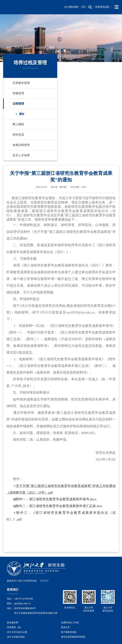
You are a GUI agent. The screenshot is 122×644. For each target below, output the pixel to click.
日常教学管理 (21, 83)
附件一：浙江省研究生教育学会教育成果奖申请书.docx (56, 499)
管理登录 (44, 581)
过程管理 (41, 48)
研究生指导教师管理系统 (73, 637)
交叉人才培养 (21, 155)
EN (84, 7)
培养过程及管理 (24, 48)
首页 (9, 48)
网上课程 (18, 124)
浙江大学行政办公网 (17, 632)
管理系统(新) (102, 7)
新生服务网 (13, 623)
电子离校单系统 (69, 632)
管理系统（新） (15, 627)
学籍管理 (18, 93)
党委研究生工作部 (70, 623)
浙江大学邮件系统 (16, 637)
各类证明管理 (21, 145)
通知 (52, 48)
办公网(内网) (71, 7)
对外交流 (18, 135)
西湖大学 (65, 627)
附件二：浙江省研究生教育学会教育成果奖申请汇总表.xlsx (59, 506)
